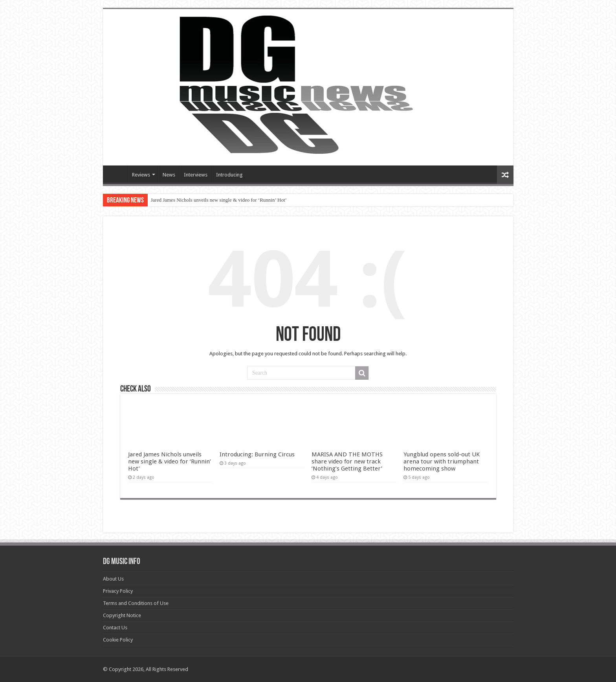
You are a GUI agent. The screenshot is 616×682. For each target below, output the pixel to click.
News (169, 175)
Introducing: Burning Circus (257, 454)
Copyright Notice (122, 615)
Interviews (196, 175)
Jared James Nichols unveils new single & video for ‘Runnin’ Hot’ (219, 200)
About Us (113, 579)
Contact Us (115, 628)
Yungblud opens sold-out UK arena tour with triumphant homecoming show (442, 461)
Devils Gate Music (117, 174)
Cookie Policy (118, 640)
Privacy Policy (118, 591)
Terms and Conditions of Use (136, 603)
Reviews (141, 175)
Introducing (229, 175)
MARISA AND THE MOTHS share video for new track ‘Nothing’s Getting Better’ (347, 461)
